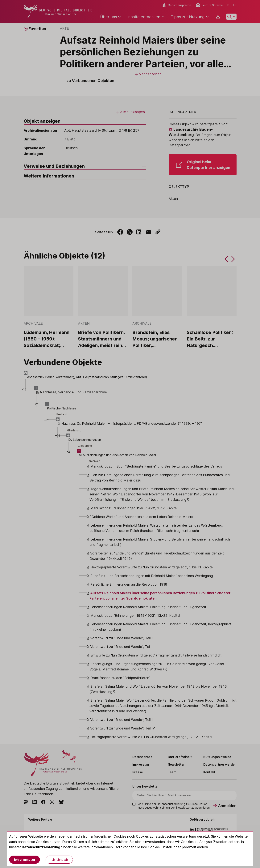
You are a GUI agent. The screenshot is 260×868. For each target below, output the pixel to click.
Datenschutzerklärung (41, 847)
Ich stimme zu (25, 860)
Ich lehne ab (59, 860)
